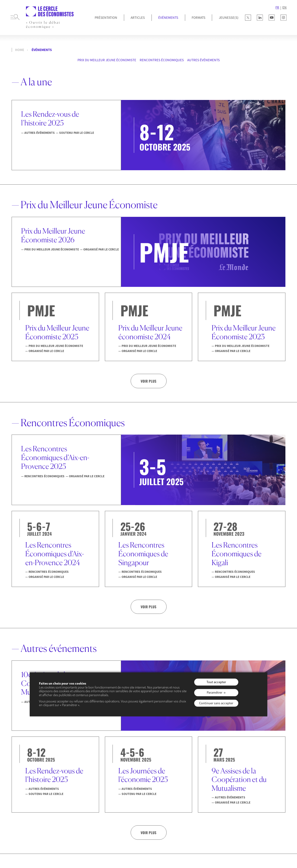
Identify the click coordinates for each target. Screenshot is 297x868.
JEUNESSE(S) (229, 18)
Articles (138, 18)
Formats (199, 18)
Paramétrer (215, 693)
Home (20, 50)
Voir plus (148, 381)
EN (284, 7)
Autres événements (203, 60)
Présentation (106, 18)
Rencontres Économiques (162, 60)
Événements (168, 18)
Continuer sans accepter (216, 703)
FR (277, 7)
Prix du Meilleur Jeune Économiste (107, 60)
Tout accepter (216, 682)
